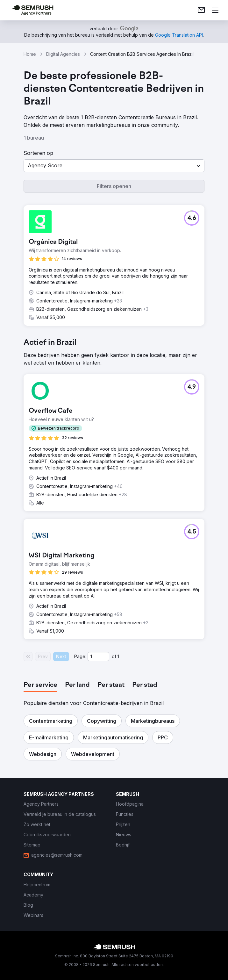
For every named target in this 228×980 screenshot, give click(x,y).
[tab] (40, 685)
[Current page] (98, 657)
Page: (80, 656)
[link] (201, 10)
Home (30, 54)
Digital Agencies (63, 54)
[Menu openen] (215, 10)
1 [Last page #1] (118, 656)
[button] (114, 166)
